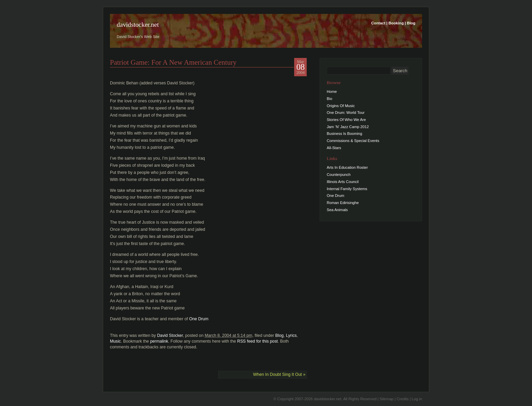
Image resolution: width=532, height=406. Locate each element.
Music (115, 341)
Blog (411, 23)
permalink (159, 341)
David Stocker (170, 336)
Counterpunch (339, 175)
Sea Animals (337, 210)
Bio (329, 99)
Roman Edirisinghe (343, 203)
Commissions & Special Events (353, 141)
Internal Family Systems (347, 189)
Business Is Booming (344, 134)
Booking (396, 23)
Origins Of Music (341, 106)
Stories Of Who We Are (346, 120)
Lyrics (291, 336)
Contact (378, 23)
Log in (417, 399)
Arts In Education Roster (347, 167)
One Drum (199, 319)
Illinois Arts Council (343, 182)
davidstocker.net (138, 25)
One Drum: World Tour (346, 113)
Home (332, 92)
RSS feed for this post (258, 341)
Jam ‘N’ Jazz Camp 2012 (348, 127)
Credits (403, 399)
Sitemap (387, 399)
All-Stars (334, 148)
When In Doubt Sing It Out (279, 374)
